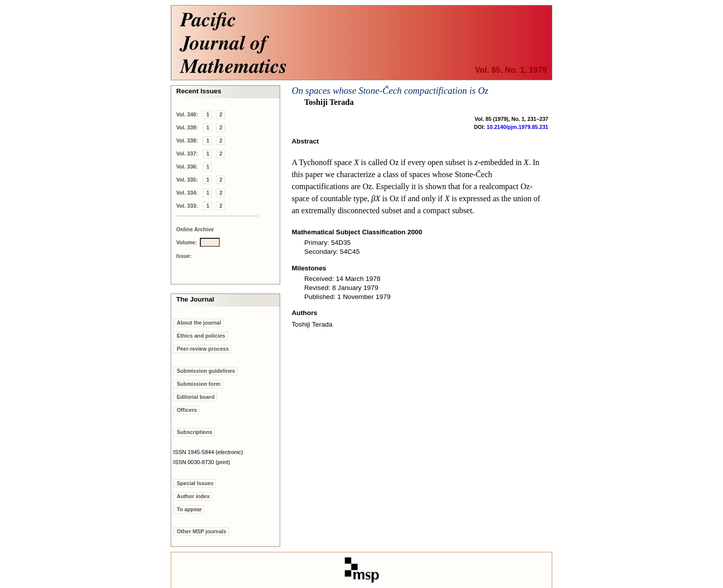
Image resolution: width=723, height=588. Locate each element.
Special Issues (195, 483)
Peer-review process (203, 349)
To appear (189, 509)
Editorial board (196, 397)
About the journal (199, 323)
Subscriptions (195, 432)
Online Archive (195, 229)
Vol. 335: (187, 180)
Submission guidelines (206, 371)
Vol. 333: (187, 206)
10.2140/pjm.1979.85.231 (517, 127)
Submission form (199, 384)
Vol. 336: (187, 167)
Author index (193, 496)
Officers (187, 410)
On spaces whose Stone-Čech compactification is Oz (390, 91)
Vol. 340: (187, 114)
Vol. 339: (187, 127)
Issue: (184, 256)
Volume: (187, 242)
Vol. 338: (187, 140)
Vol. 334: (187, 193)
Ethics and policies (201, 336)
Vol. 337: (187, 154)
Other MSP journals (202, 531)
